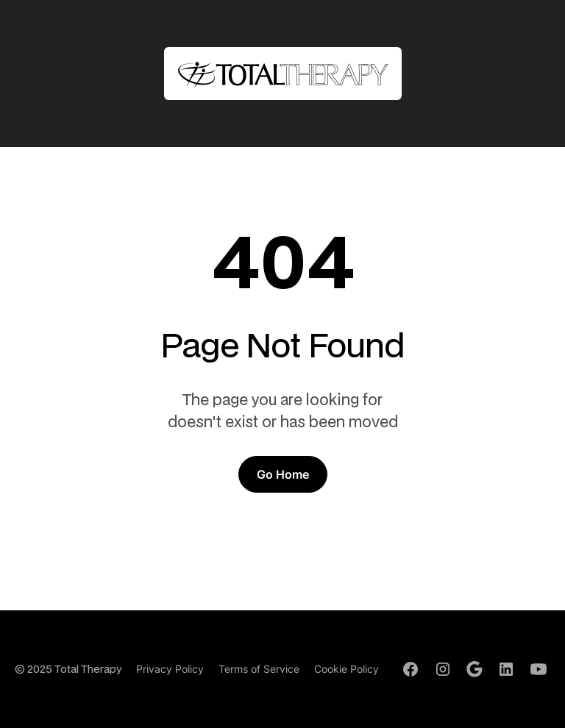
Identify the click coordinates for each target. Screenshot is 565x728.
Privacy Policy (170, 669)
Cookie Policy (347, 669)
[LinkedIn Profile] (506, 669)
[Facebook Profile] (411, 669)
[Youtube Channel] (539, 669)
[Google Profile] (475, 669)
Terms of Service (259, 669)
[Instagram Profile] (443, 669)
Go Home (283, 474)
